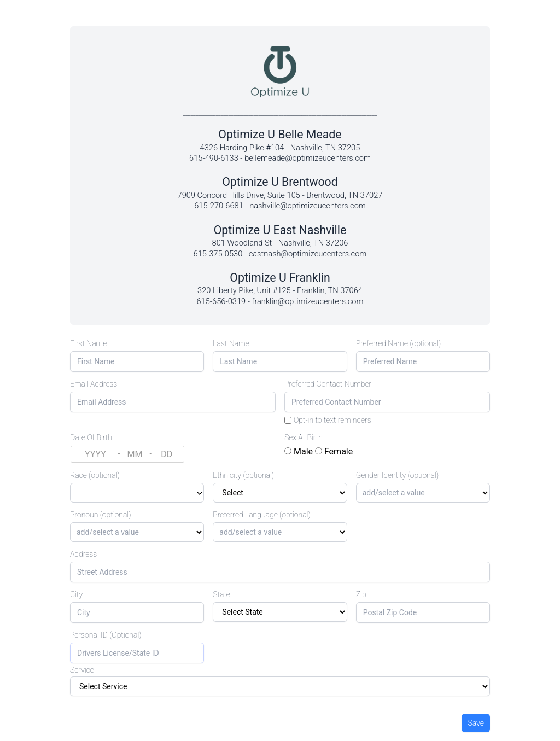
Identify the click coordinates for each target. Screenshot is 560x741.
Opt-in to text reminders (332, 420)
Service (82, 670)
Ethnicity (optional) (243, 475)
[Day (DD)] (167, 454)
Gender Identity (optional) (398, 475)
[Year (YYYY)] (95, 454)
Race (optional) (95, 475)
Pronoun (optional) (100, 515)
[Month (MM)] (135, 454)
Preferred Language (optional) (261, 515)
